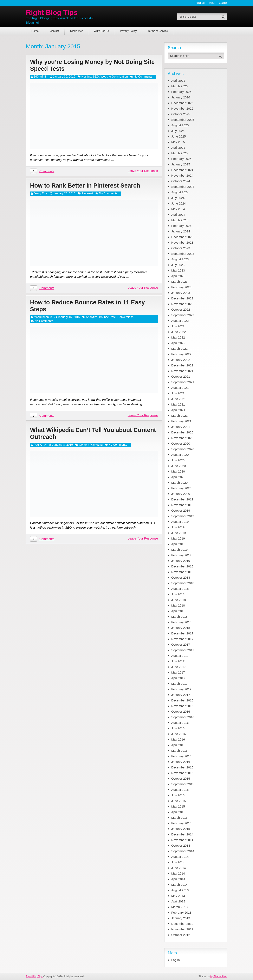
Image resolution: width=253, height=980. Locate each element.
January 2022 (181, 360)
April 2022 (178, 343)
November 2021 (182, 371)
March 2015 (179, 818)
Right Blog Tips (52, 12)
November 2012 (182, 929)
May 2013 (178, 896)
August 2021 (180, 388)
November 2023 (182, 242)
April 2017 (178, 678)
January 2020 (181, 494)
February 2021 (181, 421)
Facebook (200, 3)
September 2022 (183, 315)
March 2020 (179, 483)
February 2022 (181, 354)
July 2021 (178, 393)
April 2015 (178, 812)
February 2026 (181, 92)
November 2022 (182, 304)
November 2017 (182, 639)
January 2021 (181, 427)
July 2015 (178, 795)
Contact (54, 31)
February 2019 (181, 555)
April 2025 (178, 148)
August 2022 (180, 321)
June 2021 (179, 399)
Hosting (86, 77)
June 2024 (179, 203)
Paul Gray (40, 447)
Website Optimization (114, 77)
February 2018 (181, 622)
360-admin (40, 77)
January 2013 (181, 918)
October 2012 (181, 935)
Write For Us (101, 31)
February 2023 (181, 287)
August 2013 (180, 890)
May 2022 (178, 337)
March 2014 (179, 885)
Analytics (92, 318)
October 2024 (181, 181)
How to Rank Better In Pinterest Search (87, 186)
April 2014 (178, 879)
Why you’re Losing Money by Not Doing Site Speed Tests (88, 66)
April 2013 (178, 901)
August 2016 (180, 723)
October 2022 (181, 309)
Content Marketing (91, 447)
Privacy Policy (128, 31)
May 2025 (178, 142)
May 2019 (178, 538)
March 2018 (179, 617)
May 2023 (178, 270)
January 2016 (181, 762)
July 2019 (178, 527)
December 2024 (182, 170)
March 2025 (179, 153)
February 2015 (181, 823)
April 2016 (178, 745)
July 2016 (178, 728)
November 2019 (182, 505)
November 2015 (182, 773)
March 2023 (179, 282)
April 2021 (178, 410)
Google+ (223, 3)
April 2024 (178, 215)
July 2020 (178, 460)
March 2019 (179, 550)
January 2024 (181, 231)
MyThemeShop (219, 976)
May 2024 (178, 209)
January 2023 (181, 293)
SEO (96, 77)
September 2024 (183, 187)
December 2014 (182, 834)
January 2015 (181, 829)
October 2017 (181, 644)
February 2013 (181, 912)
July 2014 (178, 862)
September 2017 (183, 650)
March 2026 (179, 86)
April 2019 (178, 544)
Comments (47, 172)
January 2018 (181, 628)
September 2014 (183, 851)
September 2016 (183, 717)
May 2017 (178, 672)
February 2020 (181, 488)
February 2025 (181, 159)
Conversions (125, 318)
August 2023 (180, 259)
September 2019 (183, 516)
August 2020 (180, 455)
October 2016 (181, 711)
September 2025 (183, 120)
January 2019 (181, 561)
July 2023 (178, 265)
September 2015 (183, 784)
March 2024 (179, 220)
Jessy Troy (41, 194)
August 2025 (180, 125)
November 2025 (182, 108)
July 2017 (178, 661)
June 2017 (179, 667)
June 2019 (179, 533)
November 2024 (182, 175)
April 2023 (178, 276)
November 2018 (182, 572)
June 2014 (179, 868)
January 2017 (181, 695)
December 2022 (182, 298)
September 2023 (183, 254)
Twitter (212, 3)
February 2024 (181, 226)
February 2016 (181, 756)
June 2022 (179, 332)
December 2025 (182, 103)
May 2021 (178, 404)
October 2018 (181, 577)
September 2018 (183, 583)
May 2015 (178, 806)
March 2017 (179, 684)
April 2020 (178, 477)
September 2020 (183, 449)
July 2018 (178, 594)
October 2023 (181, 248)
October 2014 (181, 845)
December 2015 (182, 767)
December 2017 (182, 633)
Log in (176, 960)
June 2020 (179, 466)
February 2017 (181, 689)
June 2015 (179, 801)
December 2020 (182, 432)
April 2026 (178, 81)
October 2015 (181, 778)
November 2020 (182, 438)
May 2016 (178, 739)
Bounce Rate (107, 318)
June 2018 (179, 600)
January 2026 (181, 97)
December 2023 (182, 237)
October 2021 (181, 376)
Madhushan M (43, 318)
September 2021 (183, 382)
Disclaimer (76, 31)
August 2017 (180, 656)
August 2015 (180, 790)
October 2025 (181, 114)
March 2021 (179, 416)
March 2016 (179, 751)
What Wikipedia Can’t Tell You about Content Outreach (83, 435)
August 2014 (180, 857)
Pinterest (87, 194)
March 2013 (179, 907)
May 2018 (178, 605)
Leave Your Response (143, 171)
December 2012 (182, 924)
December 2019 (182, 499)
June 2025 (179, 136)
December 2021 (182, 365)
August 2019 (180, 522)
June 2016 (179, 734)
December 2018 (182, 566)
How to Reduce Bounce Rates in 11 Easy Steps (90, 307)
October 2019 (181, 510)
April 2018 (178, 611)
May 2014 (178, 873)
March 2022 (179, 349)
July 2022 (178, 326)
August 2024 (180, 192)
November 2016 (182, 706)
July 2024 (178, 198)
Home (35, 31)
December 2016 (182, 700)
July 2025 (178, 131)
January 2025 (181, 164)
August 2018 (180, 589)
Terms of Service (158, 31)
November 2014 (182, 840)
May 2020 (178, 471)
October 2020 (181, 443)
